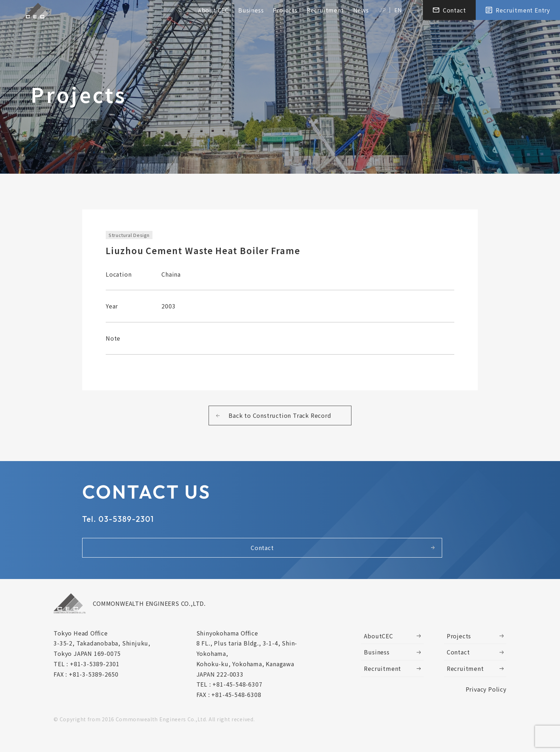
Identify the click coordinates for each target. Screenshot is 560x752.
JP (382, 11)
